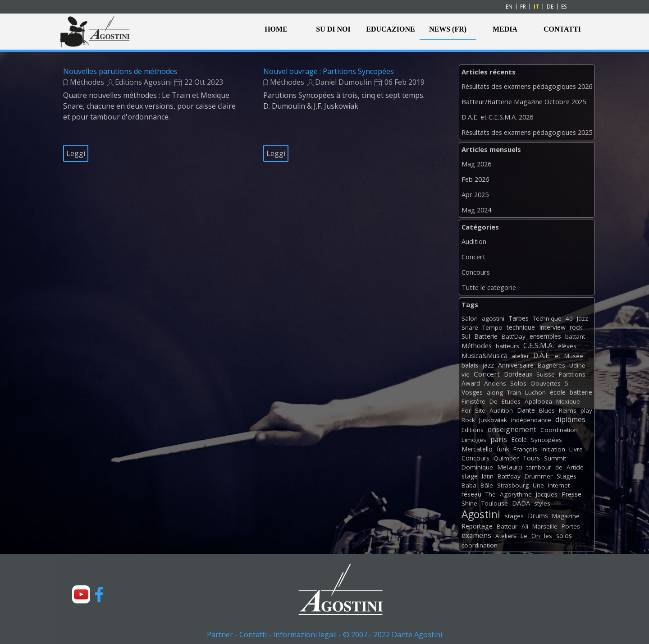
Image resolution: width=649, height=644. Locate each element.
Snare (470, 327)
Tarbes (519, 318)
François (525, 449)
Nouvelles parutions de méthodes (120, 71)
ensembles (545, 336)
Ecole (519, 439)
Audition (474, 241)
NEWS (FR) (448, 29)
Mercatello (477, 449)
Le (524, 536)
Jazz (583, 318)
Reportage (477, 526)
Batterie (486, 336)
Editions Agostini (143, 82)
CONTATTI (562, 29)
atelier (520, 356)
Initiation (553, 449)
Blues (547, 410)
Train (514, 392)
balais (470, 365)
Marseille (545, 526)
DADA (521, 503)
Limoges (474, 440)
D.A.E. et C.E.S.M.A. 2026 (497, 117)
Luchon (535, 392)
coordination (480, 545)
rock (576, 327)
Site (480, 410)
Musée (574, 356)
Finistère (473, 401)
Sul (466, 336)
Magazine (566, 516)
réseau (471, 494)
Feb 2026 (475, 179)
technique (521, 327)
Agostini (481, 514)
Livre (576, 449)
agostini (493, 318)
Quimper (506, 458)
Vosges (472, 392)
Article (575, 467)
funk (503, 449)
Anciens (495, 383)
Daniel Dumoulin (343, 82)
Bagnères (551, 365)
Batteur (507, 526)
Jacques (547, 494)
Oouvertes (546, 383)
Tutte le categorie (489, 287)
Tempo (492, 327)
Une (538, 485)
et (558, 356)
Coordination (559, 430)
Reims (568, 410)
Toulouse (495, 503)
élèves (567, 346)
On (536, 536)
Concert (473, 257)
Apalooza (538, 401)
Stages (567, 476)
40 (569, 318)
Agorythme (516, 494)
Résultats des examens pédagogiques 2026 (527, 86)
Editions (473, 430)
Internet (559, 485)
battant (575, 336)
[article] (152, 115)
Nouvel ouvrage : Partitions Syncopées (329, 71)
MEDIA (505, 29)
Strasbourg (513, 485)
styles (542, 503)
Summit (555, 458)
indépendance (531, 420)
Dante (526, 410)
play (586, 410)
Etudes (511, 401)
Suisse (546, 374)
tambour (539, 467)
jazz (488, 365)
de (559, 467)
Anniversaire (516, 365)
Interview (552, 327)
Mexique (568, 401)
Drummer (539, 476)
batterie (581, 392)
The (491, 494)
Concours (476, 272)
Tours (531, 458)
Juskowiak (493, 420)
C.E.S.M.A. (539, 345)
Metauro (510, 467)
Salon (470, 318)
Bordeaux (518, 374)
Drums (538, 516)
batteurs (507, 346)
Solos (518, 383)
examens (476, 535)
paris (499, 439)
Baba (469, 485)
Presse (571, 494)
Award (471, 383)
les (548, 536)
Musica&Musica (484, 356)
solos (564, 536)
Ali (525, 526)
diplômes (570, 419)
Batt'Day (514, 336)
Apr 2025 (475, 194)
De (494, 401)
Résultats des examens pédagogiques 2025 (527, 132)
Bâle (487, 485)
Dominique (477, 467)
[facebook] (99, 594)
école (558, 392)
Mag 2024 (476, 210)
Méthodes (87, 82)
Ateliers (506, 536)
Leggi (76, 153)
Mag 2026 (476, 164)
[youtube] (81, 594)
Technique (547, 318)
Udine (577, 365)
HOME (276, 29)
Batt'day (509, 476)
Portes (571, 526)
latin (488, 476)
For (466, 410)
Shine (469, 503)
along (495, 392)
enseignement (512, 429)
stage (470, 476)
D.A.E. (542, 355)
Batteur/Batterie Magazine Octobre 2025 (524, 101)
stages (514, 516)
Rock (468, 420)
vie (466, 374)
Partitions (572, 374)
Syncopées (546, 440)
